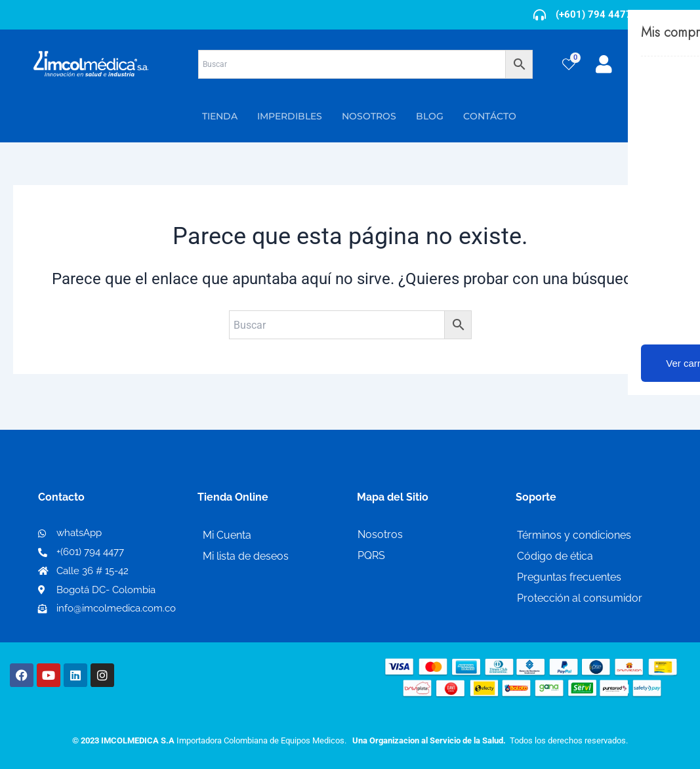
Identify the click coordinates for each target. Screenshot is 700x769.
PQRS (371, 555)
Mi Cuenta (227, 535)
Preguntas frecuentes (569, 577)
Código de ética (555, 556)
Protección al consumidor (580, 598)
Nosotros (380, 534)
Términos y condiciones (574, 535)
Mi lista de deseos (246, 556)
